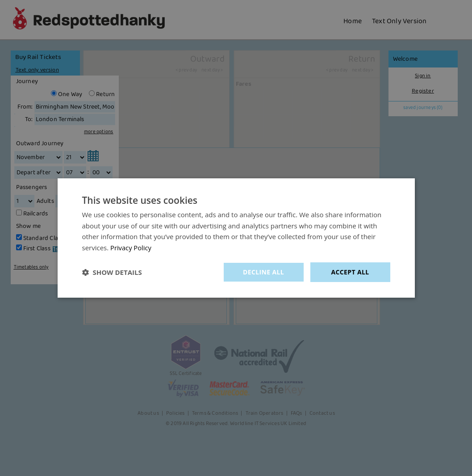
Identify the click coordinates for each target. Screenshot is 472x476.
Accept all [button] (350, 272)
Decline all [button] (263, 272)
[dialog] (236, 238)
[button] (112, 272)
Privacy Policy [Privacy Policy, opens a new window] (131, 248)
